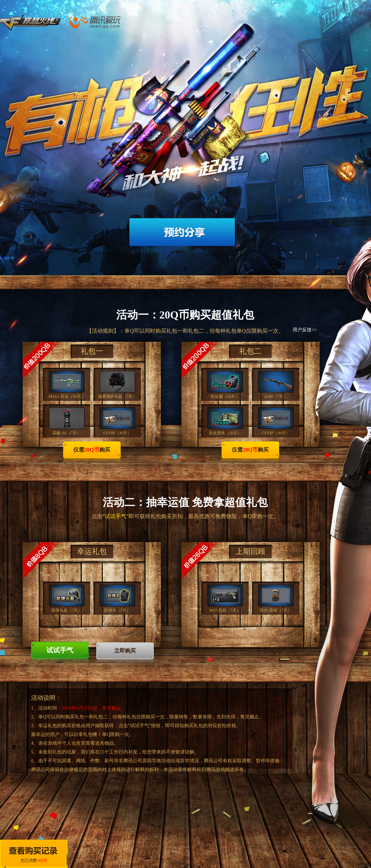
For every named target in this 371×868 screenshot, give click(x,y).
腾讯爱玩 (134, 22)
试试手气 (60, 650)
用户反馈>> (305, 330)
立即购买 (125, 651)
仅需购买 (92, 450)
